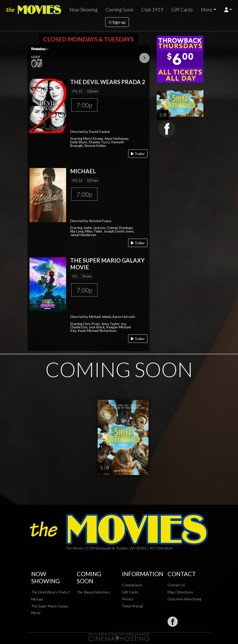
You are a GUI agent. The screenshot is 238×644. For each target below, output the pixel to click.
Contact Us (176, 585)
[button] (228, 10)
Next (144, 58)
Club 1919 (152, 10)
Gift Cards (182, 10)
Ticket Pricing (132, 606)
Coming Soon (120, 10)
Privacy (128, 599)
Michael (37, 599)
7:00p (84, 105)
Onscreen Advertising (184, 599)
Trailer (138, 154)
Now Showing (84, 10)
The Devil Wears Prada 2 (50, 592)
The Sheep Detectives (93, 592)
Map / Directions (180, 592)
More (207, 10)
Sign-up (117, 22)
